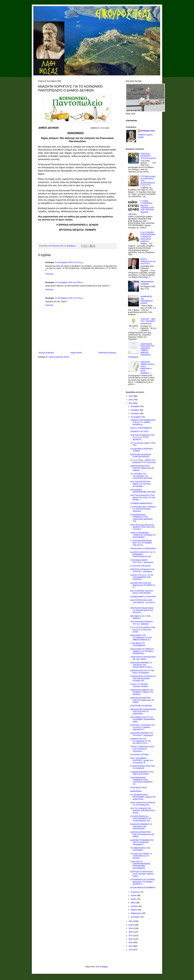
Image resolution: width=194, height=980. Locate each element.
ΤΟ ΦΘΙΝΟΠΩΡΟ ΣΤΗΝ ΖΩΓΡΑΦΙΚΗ (140, 849)
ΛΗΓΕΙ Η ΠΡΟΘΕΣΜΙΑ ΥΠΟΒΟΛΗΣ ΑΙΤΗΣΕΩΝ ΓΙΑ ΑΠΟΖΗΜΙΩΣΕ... (143, 535)
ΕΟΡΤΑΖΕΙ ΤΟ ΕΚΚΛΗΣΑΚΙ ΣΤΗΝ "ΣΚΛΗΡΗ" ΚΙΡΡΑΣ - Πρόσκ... (142, 874)
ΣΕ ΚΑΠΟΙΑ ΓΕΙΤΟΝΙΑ (140, 755)
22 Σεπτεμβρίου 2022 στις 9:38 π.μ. (69, 282)
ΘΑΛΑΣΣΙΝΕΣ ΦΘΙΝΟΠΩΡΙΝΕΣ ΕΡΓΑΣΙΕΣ (143, 491)
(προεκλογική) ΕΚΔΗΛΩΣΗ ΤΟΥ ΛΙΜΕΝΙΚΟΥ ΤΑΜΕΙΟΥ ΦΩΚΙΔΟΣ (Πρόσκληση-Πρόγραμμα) (141, 350)
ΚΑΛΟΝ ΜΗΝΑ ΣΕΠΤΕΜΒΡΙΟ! (143, 888)
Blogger (105, 967)
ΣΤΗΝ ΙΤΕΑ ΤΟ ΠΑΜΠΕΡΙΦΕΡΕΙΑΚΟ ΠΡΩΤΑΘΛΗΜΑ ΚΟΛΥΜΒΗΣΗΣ (140, 865)
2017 (131, 936)
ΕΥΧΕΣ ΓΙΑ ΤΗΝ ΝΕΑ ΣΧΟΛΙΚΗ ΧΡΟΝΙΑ (139, 685)
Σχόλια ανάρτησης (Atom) (59, 357)
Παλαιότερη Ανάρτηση (107, 353)
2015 (131, 943)
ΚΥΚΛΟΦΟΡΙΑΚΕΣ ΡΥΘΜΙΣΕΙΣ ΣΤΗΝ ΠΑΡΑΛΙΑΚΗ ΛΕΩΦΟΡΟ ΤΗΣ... (141, 518)
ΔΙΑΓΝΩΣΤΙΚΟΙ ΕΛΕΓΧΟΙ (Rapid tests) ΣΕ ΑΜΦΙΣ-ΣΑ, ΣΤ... (143, 585)
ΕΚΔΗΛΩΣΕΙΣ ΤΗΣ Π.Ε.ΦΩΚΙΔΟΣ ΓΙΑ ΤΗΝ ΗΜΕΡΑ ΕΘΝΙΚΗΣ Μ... (141, 638)
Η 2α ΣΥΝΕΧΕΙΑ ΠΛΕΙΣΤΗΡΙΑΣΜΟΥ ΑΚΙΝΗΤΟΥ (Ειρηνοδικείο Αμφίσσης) (148, 237)
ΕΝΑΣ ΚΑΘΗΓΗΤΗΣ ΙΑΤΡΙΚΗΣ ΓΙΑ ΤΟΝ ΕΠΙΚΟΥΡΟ (143, 804)
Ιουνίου (134, 899)
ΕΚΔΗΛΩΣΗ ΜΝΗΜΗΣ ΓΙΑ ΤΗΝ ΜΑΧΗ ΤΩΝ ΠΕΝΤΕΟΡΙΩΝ (141, 826)
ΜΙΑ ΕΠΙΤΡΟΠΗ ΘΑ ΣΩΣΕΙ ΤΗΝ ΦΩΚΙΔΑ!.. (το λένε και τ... (143, 602)
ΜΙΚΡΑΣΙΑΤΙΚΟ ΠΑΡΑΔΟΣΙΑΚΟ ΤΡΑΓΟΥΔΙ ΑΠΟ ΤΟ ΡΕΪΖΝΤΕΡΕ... (143, 712)
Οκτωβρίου (135, 413)
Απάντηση (49, 274)
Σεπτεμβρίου (136, 417)
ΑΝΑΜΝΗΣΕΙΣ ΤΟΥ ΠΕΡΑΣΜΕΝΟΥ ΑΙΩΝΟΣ (147, 300)
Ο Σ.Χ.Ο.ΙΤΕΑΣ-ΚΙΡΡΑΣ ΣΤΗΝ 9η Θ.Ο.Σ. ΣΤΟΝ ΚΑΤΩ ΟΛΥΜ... (143, 630)
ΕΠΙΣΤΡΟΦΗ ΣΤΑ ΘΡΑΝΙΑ (141, 706)
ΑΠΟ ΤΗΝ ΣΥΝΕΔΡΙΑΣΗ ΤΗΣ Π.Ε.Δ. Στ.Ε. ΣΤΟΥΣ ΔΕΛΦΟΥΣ (142, 437)
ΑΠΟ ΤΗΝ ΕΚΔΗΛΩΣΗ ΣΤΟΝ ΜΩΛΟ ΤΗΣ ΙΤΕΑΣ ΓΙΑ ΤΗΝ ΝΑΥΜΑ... (143, 498)
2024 (131, 396)
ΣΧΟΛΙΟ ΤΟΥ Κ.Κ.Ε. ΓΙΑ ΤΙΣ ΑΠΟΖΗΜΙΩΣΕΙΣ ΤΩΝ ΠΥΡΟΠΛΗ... (142, 577)
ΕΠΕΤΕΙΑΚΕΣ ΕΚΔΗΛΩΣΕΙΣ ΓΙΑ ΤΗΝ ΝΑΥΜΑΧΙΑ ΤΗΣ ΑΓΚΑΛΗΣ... (142, 610)
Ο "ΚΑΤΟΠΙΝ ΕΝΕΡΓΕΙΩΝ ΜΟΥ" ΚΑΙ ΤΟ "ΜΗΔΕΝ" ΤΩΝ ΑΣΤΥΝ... (141, 543)
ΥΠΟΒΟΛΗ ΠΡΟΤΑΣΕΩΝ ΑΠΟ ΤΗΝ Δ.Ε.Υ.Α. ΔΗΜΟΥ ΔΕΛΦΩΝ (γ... (143, 422)
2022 (131, 403)
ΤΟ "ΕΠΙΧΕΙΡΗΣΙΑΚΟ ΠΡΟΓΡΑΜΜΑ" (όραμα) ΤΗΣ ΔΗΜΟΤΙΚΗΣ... (143, 797)
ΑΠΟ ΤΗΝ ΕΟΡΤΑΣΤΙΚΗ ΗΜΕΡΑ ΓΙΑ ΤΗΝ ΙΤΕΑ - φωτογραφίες (141, 484)
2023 (131, 400)
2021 (131, 921)
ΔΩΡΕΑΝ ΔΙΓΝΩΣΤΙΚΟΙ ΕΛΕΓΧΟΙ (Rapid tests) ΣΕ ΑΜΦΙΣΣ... (142, 468)
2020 (131, 925)
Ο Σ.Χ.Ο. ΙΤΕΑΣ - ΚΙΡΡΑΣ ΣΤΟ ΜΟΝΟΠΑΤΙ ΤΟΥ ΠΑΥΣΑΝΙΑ (143, 461)
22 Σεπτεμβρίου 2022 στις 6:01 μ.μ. (69, 298)
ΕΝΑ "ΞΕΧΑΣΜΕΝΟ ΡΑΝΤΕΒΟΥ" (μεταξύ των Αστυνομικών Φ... (142, 760)
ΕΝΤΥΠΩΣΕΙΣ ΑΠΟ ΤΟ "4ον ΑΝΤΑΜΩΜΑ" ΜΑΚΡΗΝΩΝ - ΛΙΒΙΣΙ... (143, 719)
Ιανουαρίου (136, 917)
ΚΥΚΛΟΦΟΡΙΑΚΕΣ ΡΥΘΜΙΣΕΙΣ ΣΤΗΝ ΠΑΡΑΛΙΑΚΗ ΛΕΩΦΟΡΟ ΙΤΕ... (141, 781)
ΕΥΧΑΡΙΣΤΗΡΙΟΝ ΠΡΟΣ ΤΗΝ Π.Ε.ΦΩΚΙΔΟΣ (143, 767)
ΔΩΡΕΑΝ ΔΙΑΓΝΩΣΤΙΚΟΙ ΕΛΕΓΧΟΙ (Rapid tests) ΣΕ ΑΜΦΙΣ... (142, 700)
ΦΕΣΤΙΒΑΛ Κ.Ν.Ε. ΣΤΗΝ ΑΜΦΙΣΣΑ (140, 617)
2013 (131, 950)
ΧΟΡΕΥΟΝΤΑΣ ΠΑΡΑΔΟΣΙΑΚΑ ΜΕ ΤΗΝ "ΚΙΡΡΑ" (143, 658)
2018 (131, 932)
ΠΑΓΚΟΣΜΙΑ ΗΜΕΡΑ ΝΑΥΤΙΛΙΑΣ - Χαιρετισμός (142, 561)
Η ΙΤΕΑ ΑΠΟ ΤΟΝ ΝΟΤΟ (140, 566)
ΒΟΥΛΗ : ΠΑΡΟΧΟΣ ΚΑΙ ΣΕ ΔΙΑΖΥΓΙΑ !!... (148, 261)
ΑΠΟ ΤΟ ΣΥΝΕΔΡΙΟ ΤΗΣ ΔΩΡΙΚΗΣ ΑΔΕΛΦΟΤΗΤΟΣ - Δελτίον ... (143, 811)
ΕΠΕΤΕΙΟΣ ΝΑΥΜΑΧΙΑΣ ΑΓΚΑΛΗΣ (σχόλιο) (148, 156)
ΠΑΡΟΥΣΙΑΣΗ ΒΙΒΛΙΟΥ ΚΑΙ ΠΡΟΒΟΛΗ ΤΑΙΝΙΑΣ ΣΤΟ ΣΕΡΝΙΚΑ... (142, 692)
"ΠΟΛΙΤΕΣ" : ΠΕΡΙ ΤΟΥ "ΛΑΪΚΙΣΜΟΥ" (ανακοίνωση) (148, 321)
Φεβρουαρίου (136, 913)
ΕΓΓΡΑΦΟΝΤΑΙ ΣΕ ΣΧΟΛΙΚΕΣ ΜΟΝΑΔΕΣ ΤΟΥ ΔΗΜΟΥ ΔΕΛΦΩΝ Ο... (143, 882)
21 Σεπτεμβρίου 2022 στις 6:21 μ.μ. (69, 262)
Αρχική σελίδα (76, 353)
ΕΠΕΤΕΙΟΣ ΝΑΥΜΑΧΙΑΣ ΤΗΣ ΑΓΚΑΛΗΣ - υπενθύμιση (142, 570)
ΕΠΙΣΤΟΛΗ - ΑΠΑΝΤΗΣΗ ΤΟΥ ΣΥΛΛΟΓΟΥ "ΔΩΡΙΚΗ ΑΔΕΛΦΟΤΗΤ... (143, 727)
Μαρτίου (134, 910)
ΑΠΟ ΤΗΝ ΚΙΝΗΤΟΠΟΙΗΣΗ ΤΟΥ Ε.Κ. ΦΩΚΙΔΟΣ (142, 623)
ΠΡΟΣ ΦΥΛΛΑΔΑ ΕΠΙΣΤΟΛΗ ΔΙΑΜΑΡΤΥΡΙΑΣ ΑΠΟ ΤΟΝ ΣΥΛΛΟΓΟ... (142, 527)
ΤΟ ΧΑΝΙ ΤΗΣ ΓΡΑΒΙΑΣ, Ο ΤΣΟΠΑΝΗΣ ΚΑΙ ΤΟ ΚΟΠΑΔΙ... (141, 856)
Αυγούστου (135, 892)
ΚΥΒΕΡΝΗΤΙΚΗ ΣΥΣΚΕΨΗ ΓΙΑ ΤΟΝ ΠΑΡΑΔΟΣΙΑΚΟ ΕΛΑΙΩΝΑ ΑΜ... (143, 679)
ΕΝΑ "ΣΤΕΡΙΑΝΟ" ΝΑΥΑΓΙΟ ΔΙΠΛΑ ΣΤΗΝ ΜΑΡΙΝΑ (142, 592)
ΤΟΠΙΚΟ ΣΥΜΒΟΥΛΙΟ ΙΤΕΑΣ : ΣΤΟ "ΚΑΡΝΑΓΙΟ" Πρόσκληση (143, 749)
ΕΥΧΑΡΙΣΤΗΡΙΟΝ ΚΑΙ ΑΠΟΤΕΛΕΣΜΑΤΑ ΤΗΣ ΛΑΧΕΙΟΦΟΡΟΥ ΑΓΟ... (141, 819)
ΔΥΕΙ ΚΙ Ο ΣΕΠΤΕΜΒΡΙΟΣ (141, 428)
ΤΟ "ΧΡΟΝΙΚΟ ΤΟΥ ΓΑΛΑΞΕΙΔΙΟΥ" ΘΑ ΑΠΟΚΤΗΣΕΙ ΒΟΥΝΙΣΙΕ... (142, 476)
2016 (131, 939)
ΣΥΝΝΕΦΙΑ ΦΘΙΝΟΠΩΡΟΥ (141, 503)
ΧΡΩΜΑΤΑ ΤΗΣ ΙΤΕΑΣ (139, 432)
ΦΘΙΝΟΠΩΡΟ (136, 791)
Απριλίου (135, 906)
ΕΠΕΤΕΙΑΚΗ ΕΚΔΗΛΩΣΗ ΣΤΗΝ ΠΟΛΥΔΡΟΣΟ (141, 456)
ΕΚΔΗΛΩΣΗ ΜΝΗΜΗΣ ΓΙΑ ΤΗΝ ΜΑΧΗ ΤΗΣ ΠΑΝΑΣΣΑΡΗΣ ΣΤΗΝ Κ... (142, 665)
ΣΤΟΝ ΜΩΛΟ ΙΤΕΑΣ (139, 788)
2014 (131, 946)
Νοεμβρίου (135, 410)
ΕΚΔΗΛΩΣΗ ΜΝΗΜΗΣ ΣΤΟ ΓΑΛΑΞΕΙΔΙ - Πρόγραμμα (142, 734)
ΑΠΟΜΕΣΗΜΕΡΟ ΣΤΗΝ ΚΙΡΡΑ (143, 597)
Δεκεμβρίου (136, 406)
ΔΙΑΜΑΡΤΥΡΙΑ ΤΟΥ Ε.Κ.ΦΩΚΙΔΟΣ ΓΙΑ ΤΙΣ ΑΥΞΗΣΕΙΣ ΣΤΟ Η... (140, 741)
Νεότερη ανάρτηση (46, 353)
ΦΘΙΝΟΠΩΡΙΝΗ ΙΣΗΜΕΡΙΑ (147, 283)
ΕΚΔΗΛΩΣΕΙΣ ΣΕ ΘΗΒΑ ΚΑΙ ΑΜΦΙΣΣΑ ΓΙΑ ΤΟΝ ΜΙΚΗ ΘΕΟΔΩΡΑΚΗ (142, 651)
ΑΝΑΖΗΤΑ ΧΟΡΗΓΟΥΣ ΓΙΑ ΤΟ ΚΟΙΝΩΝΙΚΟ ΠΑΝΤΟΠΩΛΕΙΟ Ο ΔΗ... (143, 554)
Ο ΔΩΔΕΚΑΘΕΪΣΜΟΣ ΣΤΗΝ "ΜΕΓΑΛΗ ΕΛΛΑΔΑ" (142, 773)
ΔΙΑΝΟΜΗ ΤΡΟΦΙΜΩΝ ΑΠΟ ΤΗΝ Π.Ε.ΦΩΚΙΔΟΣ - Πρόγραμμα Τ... (142, 842)
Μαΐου (134, 903)
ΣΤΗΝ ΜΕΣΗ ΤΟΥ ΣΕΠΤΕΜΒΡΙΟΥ (138, 644)
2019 (131, 928)
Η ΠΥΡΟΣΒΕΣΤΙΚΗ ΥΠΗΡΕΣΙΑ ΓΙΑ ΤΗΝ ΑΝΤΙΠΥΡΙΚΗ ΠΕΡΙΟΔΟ (143, 509)
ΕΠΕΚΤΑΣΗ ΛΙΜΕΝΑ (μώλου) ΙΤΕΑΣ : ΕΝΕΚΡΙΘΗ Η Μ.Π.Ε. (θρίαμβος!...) (147, 368)
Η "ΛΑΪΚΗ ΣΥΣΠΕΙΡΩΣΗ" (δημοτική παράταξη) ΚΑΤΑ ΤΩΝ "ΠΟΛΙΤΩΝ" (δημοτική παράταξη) (141, 208)
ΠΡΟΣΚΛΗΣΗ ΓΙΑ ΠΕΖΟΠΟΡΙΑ (143, 549)
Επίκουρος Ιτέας (148, 131)
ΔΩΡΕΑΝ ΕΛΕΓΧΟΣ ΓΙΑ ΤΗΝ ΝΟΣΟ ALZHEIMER (142, 672)
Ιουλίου (134, 896)
